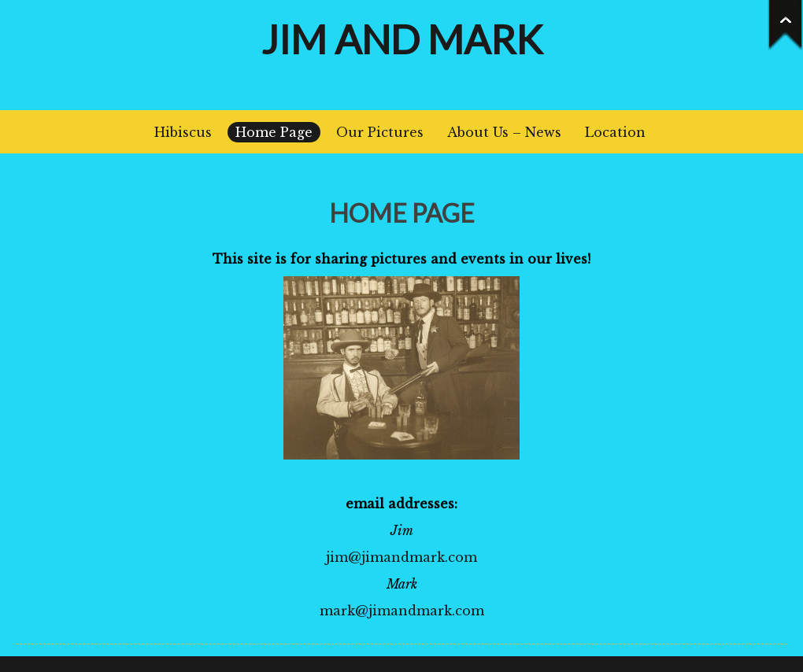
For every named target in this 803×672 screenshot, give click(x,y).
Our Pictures (380, 132)
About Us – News (504, 132)
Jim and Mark (402, 39)
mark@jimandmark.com (402, 611)
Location (615, 132)
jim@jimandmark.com (401, 557)
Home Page (274, 132)
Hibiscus (183, 132)
